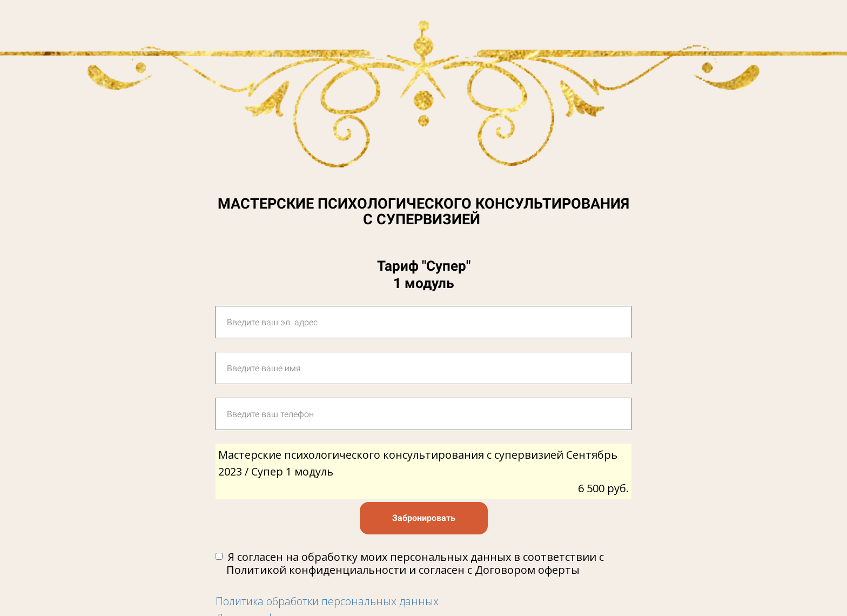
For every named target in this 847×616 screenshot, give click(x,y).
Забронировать (424, 518)
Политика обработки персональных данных (327, 601)
